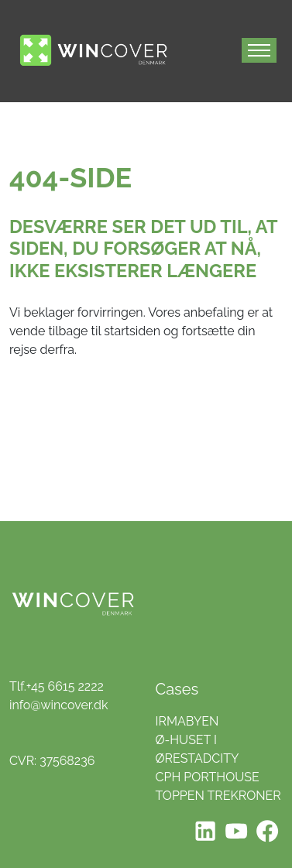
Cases (177, 689)
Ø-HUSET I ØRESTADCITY (198, 749)
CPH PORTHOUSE (208, 777)
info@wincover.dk (58, 705)
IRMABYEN (187, 721)
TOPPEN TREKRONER (218, 796)
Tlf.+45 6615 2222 (57, 686)
